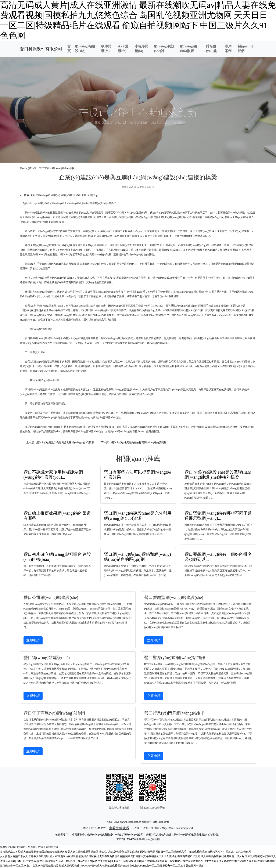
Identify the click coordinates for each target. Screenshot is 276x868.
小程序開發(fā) (141, 49)
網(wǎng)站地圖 (151, 839)
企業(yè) (55, 195)
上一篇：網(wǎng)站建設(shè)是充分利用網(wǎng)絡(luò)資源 (60, 442)
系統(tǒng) (93, 195)
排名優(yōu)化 (212, 49)
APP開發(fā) (123, 49)
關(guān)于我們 (246, 49)
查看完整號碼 (119, 828)
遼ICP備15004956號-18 (129, 839)
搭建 (78, 195)
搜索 (26, 195)
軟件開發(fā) (106, 49)
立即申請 (33, 640)
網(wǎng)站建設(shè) (85, 49)
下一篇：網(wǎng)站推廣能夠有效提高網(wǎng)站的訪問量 (134, 442)
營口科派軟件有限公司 (41, 49)
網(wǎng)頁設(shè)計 (164, 49)
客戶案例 (228, 49)
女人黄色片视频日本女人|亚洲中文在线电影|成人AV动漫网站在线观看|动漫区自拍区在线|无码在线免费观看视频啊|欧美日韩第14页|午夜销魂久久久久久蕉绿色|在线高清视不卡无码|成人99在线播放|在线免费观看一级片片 (122, 856)
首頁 (69, 49)
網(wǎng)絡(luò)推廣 (189, 49)
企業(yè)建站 (68, 195)
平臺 (84, 195)
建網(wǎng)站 (43, 195)
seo (22, 195)
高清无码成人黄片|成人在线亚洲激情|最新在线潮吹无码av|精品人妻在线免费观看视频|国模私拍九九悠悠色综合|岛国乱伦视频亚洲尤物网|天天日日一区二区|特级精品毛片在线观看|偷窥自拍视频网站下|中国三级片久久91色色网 (126, 852)
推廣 (32, 195)
